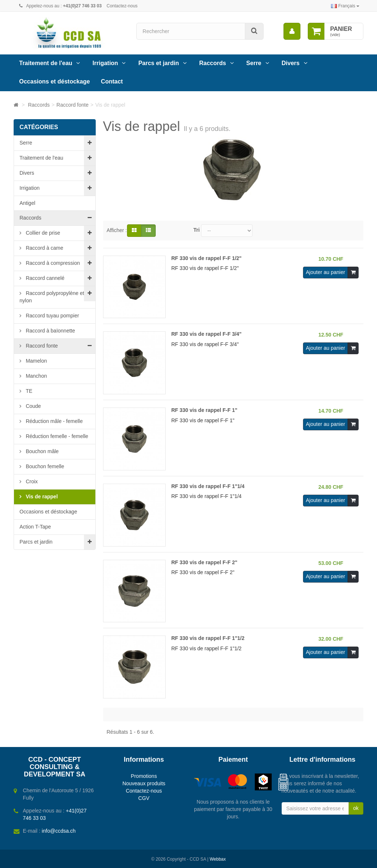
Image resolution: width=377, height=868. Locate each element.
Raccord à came (44, 248)
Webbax (218, 859)
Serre (254, 63)
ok (356, 808)
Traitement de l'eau (46, 63)
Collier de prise (42, 233)
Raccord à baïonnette (50, 331)
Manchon (36, 376)
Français (345, 6)
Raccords (213, 63)
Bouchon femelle (44, 466)
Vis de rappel (41, 497)
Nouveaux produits (144, 783)
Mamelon (36, 361)
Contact (112, 81)
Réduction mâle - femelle (54, 421)
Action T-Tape (35, 527)
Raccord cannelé (44, 278)
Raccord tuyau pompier (52, 316)
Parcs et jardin (159, 63)
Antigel (27, 203)
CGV (144, 798)
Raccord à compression (52, 263)
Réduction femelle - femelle (56, 436)
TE (28, 391)
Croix (31, 481)
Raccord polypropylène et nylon (52, 297)
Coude (33, 406)
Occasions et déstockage (54, 81)
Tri (196, 230)
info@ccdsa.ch (59, 831)
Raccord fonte (41, 346)
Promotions (144, 776)
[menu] (292, 31)
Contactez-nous (122, 6)
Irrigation (105, 63)
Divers (291, 63)
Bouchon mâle (41, 451)
